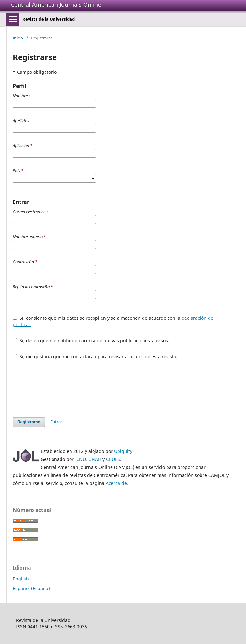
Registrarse (29, 422)
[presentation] (61, 388)
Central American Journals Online (56, 4)
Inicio (18, 38)
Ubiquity (123, 451)
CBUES (113, 459)
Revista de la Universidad (49, 19)
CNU (81, 459)
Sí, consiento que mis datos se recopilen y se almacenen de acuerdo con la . (113, 321)
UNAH (95, 459)
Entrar (56, 422)
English (21, 579)
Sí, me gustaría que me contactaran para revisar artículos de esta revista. (95, 356)
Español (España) (31, 588)
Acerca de (116, 483)
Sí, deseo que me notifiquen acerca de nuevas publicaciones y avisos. (91, 340)
